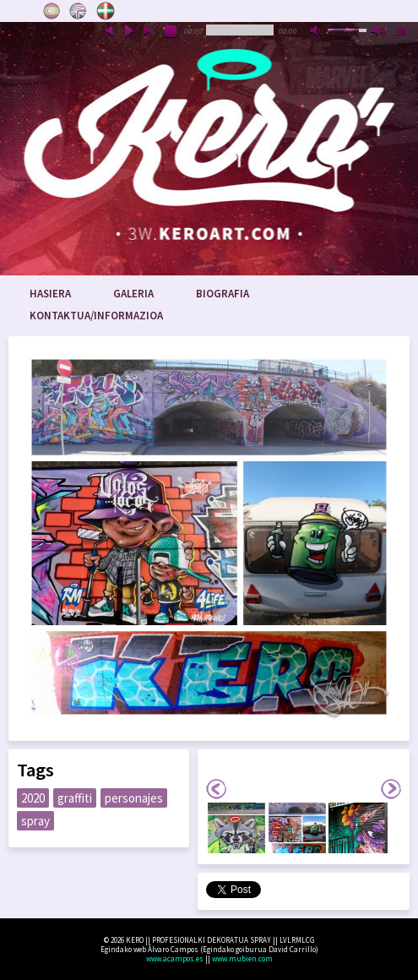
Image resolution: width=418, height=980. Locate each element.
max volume (379, 32)
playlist (403, 32)
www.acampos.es (175, 958)
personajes (134, 798)
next (148, 32)
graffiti (75, 798)
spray (35, 821)
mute (317, 32)
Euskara (106, 11)
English (79, 11)
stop (171, 32)
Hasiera (50, 294)
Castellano (52, 11)
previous (109, 32)
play (128, 32)
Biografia (223, 294)
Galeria (133, 294)
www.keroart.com (209, 149)
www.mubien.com (242, 958)
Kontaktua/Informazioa (96, 316)
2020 (33, 798)
